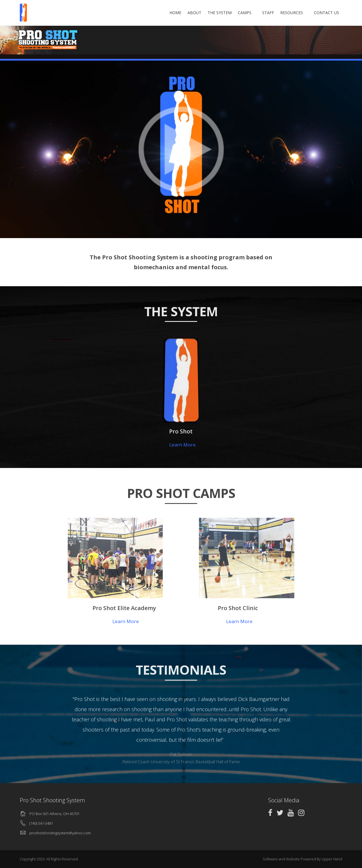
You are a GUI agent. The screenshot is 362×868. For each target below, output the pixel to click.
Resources (296, 13)
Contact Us (327, 13)
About (204, 13)
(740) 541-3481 (41, 823)
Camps (254, 13)
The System (229, 13)
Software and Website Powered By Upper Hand (302, 859)
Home (185, 13)
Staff (273, 13)
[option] (181, 729)
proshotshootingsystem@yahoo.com (60, 833)
